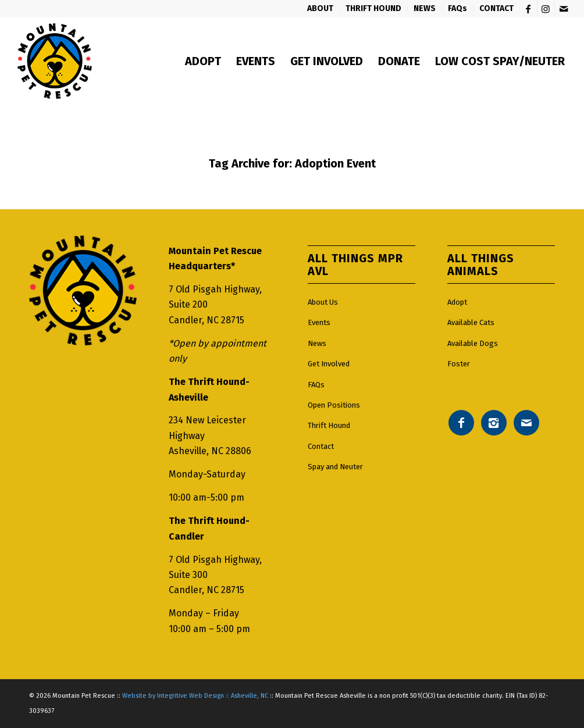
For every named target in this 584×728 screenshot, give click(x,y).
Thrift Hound (329, 425)
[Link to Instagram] (546, 9)
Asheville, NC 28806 (210, 451)
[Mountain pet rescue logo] (54, 61)
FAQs (316, 385)
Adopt (457, 302)
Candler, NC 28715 (206, 320)
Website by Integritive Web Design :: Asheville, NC (195, 696)
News (317, 343)
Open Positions (334, 405)
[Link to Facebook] (528, 9)
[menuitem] (321, 9)
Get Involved (329, 364)
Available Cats (471, 322)
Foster (459, 364)
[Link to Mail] (564, 9)
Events (319, 322)
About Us (323, 302)
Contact (321, 446)
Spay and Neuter (335, 467)
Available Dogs (473, 343)
